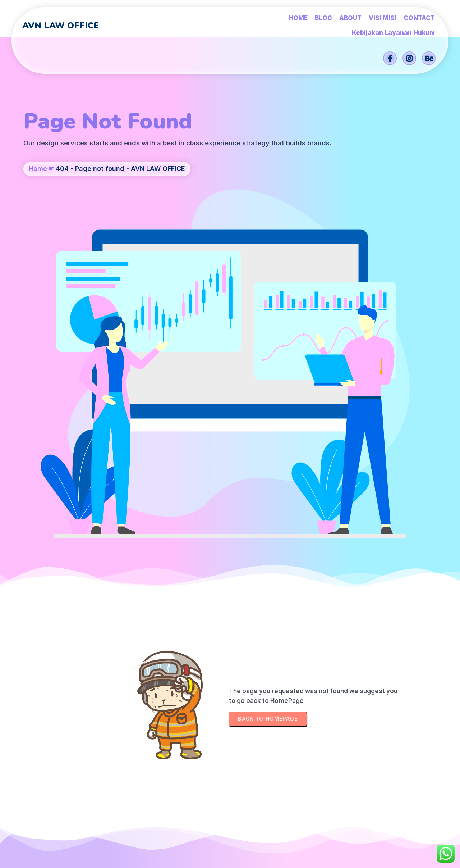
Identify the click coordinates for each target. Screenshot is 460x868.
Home (38, 196)
